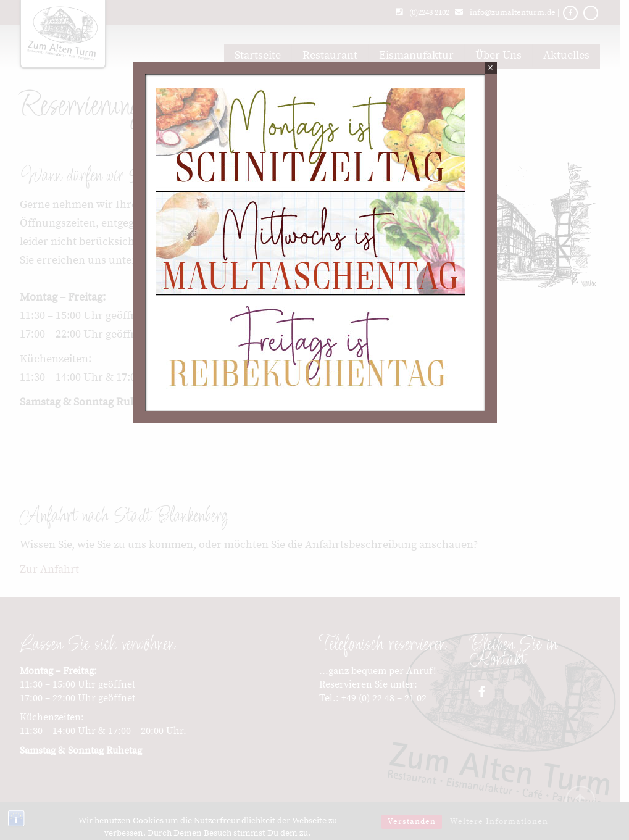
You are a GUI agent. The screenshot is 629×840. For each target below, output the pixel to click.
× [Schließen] (490, 68)
